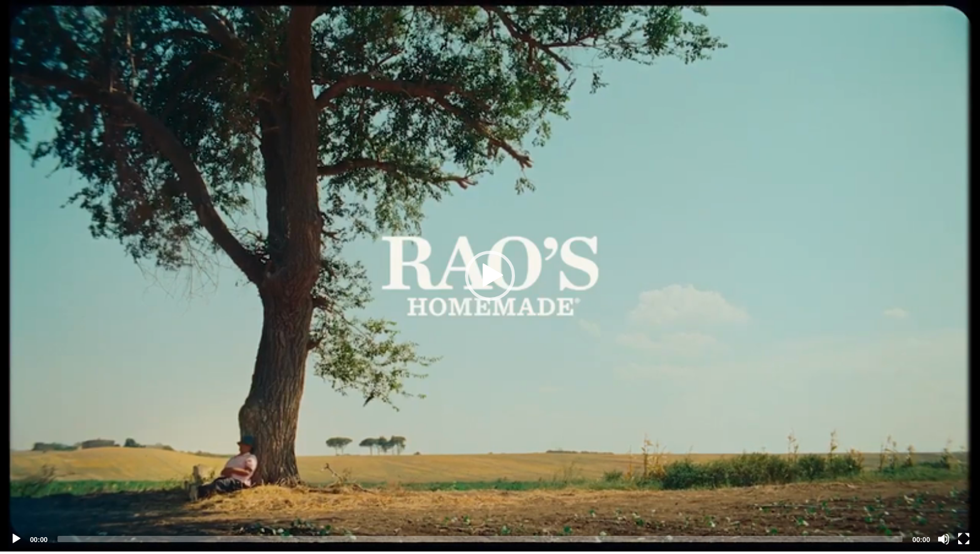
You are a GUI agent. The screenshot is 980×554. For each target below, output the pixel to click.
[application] (490, 276)
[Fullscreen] (964, 539)
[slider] (480, 539)
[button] (490, 276)
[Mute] (944, 539)
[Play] (16, 539)
